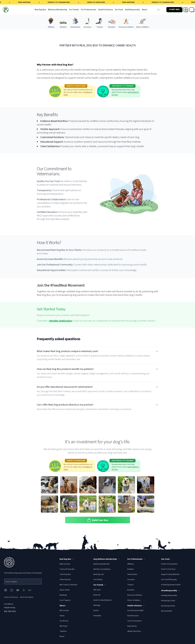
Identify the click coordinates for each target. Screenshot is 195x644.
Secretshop (98, 580)
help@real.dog (10, 608)
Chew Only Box (65, 580)
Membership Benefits (102, 564)
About (145, 10)
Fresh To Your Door (168, 569)
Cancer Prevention (134, 621)
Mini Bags (97, 605)
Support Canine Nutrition (170, 574)
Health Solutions (105, 10)
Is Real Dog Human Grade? (171, 585)
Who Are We (64, 611)
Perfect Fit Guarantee (169, 564)
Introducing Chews (168, 606)
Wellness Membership (58, 10)
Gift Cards (97, 590)
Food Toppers (65, 600)
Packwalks (97, 616)
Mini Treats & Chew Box (68, 585)
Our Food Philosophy (169, 580)
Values (62, 616)
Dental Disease (133, 616)
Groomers (131, 580)
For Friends (74, 10)
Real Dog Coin (99, 574)
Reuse (62, 636)
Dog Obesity (132, 626)
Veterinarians (132, 574)
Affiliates (131, 564)
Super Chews (65, 590)
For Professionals (88, 10)
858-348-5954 (10, 611)
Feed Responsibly (132, 10)
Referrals (97, 595)
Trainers (130, 585)
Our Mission (64, 621)
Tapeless (63, 631)
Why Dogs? (64, 626)
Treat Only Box (65, 574)
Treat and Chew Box (67, 569)
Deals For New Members (103, 600)
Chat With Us (9, 604)
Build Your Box (65, 564)
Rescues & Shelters (135, 595)
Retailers (131, 569)
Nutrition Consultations (102, 569)
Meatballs (63, 595)
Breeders (131, 590)
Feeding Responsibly (169, 595)
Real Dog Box (40, 10)
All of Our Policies (27, 597)
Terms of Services (11, 597)
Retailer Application (61, 321)
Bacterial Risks (167, 611)
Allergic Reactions (134, 631)
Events (96, 611)
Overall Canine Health (135, 611)
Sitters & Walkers (134, 600)
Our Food (119, 10)
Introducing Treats (168, 601)
